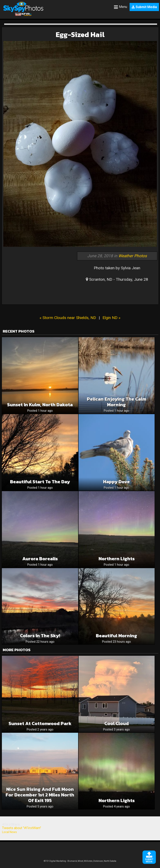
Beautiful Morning (116, 636)
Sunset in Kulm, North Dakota (40, 405)
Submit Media (144, 7)
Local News (9, 832)
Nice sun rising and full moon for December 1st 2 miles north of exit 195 (40, 795)
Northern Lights (117, 559)
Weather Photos (133, 256)
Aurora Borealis (40, 559)
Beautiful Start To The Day (40, 482)
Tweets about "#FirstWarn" (22, 828)
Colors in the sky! (40, 636)
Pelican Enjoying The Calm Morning (117, 402)
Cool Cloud (117, 723)
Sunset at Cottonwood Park (40, 723)
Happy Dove (116, 482)
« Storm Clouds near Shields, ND (68, 318)
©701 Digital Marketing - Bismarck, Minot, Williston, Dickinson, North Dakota (80, 861)
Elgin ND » (111, 318)
